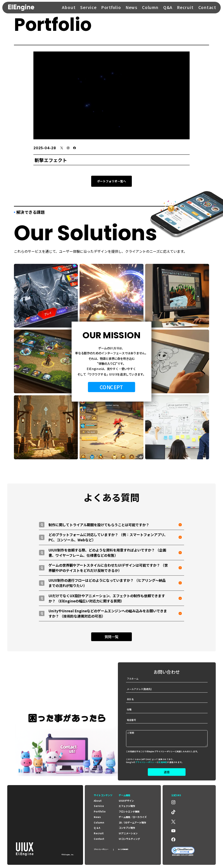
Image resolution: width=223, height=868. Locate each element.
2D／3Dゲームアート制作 (132, 822)
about (98, 801)
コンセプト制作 (127, 828)
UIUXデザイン (126, 801)
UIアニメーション (128, 833)
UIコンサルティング (129, 839)
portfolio (100, 811)
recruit (99, 833)
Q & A (97, 828)
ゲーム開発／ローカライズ (133, 817)
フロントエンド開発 (129, 811)
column (99, 822)
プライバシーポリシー (146, 762)
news (97, 817)
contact (99, 839)
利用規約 (163, 762)
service (99, 806)
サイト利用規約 (123, 850)
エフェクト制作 (127, 806)
